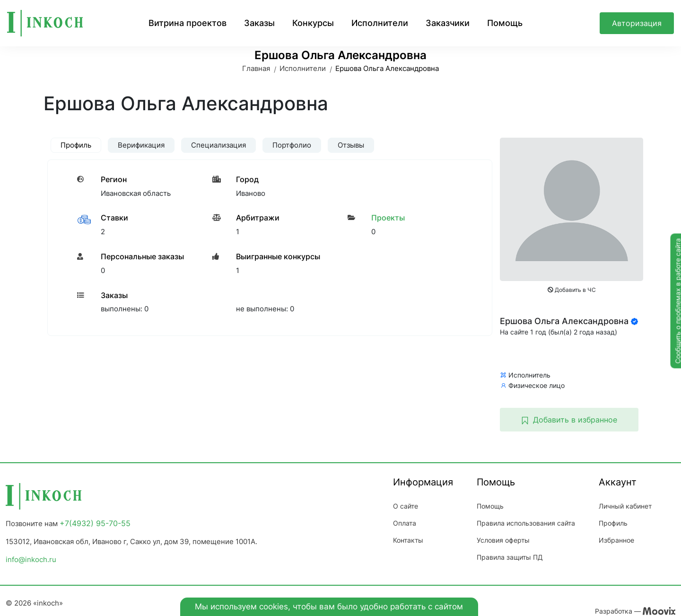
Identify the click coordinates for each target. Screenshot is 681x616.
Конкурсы (313, 23)
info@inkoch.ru (31, 559)
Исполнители (380, 23)
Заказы (259, 23)
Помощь (505, 23)
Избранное (616, 540)
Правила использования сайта (526, 523)
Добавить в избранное (569, 420)
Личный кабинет (625, 506)
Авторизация (637, 23)
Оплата (405, 523)
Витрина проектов (188, 23)
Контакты (408, 540)
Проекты (388, 218)
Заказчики (448, 23)
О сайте (406, 506)
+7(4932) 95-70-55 (95, 523)
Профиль (613, 523)
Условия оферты (503, 540)
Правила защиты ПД (510, 557)
